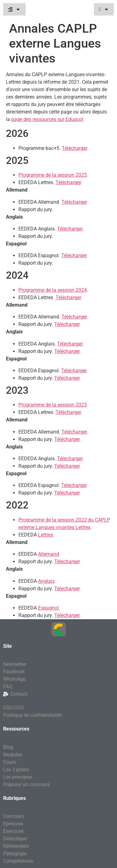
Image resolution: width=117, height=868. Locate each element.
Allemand (49, 554)
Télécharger (74, 148)
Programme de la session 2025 (53, 175)
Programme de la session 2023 (53, 405)
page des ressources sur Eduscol (47, 119)
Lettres (46, 535)
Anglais (46, 581)
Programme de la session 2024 (53, 290)
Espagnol (48, 608)
